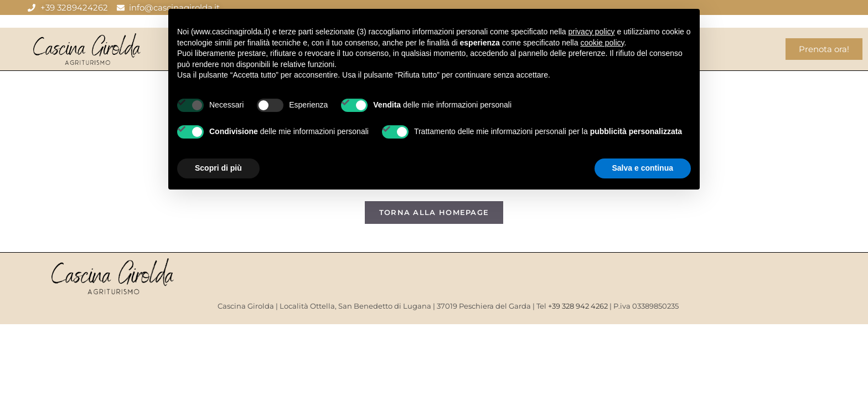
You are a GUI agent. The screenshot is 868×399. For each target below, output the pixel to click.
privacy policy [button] (592, 32)
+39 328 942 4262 (578, 306)
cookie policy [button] (602, 43)
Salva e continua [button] (643, 168)
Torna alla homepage (434, 212)
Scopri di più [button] (218, 168)
